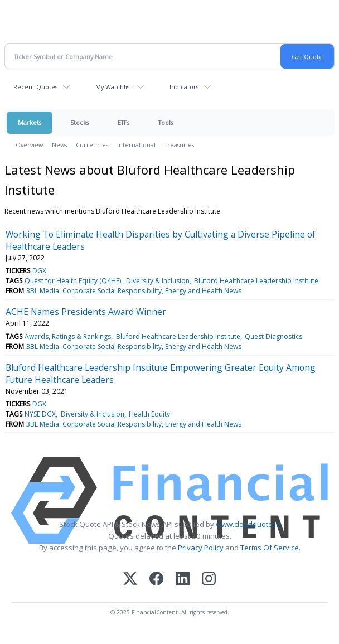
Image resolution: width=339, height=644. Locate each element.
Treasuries (179, 145)
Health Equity (149, 414)
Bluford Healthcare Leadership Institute (256, 281)
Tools (166, 122)
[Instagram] (209, 580)
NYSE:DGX (40, 414)
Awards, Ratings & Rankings (68, 336)
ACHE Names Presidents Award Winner (86, 312)
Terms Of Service (270, 548)
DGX (39, 271)
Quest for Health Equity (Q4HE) (73, 281)
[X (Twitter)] (130, 580)
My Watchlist (113, 87)
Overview (29, 145)
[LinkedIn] (183, 580)
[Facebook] (156, 580)
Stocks (79, 122)
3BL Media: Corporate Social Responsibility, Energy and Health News (134, 291)
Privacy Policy (201, 548)
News (59, 145)
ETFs (124, 122)
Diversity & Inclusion (158, 281)
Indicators (184, 87)
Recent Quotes (35, 87)
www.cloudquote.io (248, 524)
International (136, 145)
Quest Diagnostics (273, 336)
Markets (30, 122)
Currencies (92, 145)
